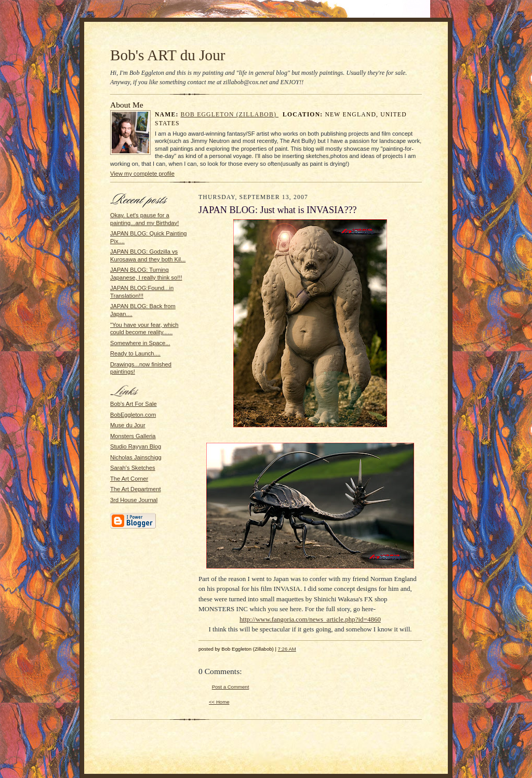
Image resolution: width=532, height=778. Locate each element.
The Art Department (136, 489)
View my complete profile (142, 174)
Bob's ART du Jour (168, 55)
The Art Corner (129, 479)
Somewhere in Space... (140, 343)
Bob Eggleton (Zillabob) (230, 115)
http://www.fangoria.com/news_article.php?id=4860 (310, 619)
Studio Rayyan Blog (136, 446)
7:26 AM (287, 649)
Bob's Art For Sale (134, 404)
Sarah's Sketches (133, 468)
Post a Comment (231, 687)
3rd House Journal (134, 500)
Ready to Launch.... (135, 353)
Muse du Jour (128, 425)
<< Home (219, 702)
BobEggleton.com (133, 415)
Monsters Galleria (133, 436)
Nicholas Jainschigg (136, 457)
